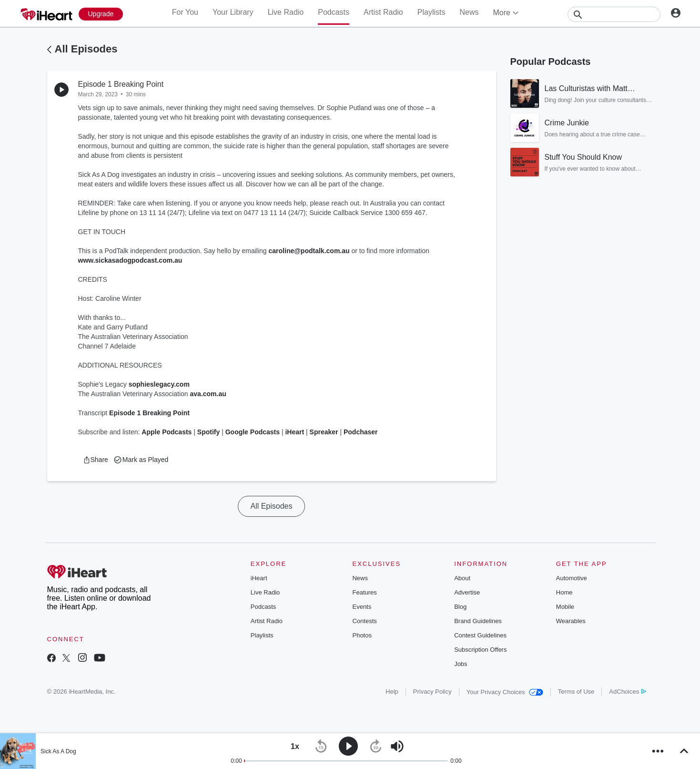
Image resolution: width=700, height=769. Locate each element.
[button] (96, 460)
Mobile (565, 607)
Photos (362, 635)
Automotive (572, 578)
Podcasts (334, 12)
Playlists (431, 12)
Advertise (467, 592)
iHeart (294, 432)
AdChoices (627, 692)
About (462, 578)
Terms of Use (576, 692)
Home (564, 592)
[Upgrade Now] (101, 14)
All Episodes (86, 49)
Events (362, 607)
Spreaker (324, 432)
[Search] (614, 14)
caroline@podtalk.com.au (309, 251)
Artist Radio (383, 12)
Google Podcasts (253, 432)
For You (185, 12)
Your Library (233, 12)
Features (364, 592)
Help (392, 692)
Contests (364, 621)
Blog (460, 607)
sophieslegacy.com (159, 384)
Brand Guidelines (478, 621)
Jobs (461, 664)
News (469, 12)
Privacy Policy (432, 692)
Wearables (571, 621)
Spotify (208, 432)
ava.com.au (208, 394)
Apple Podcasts (167, 432)
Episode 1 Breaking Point (149, 413)
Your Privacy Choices (505, 692)
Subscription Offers (480, 650)
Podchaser (361, 432)
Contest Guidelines (480, 635)
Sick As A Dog (58, 751)
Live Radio (286, 12)
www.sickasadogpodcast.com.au (130, 260)
